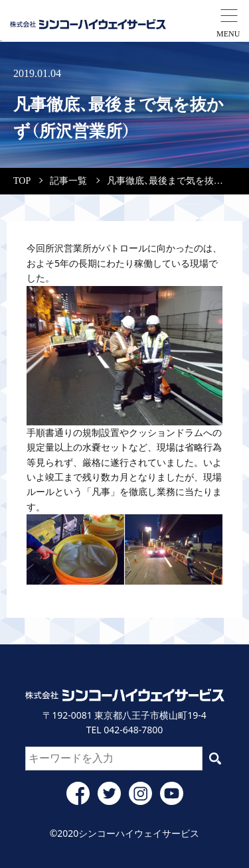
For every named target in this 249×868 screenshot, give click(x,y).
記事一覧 (68, 181)
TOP (22, 181)
